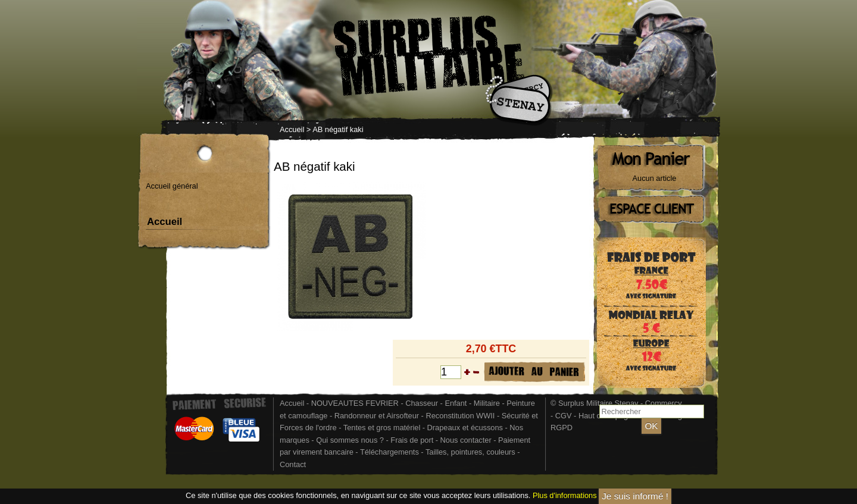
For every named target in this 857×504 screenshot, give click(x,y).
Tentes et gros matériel (382, 428)
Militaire (487, 403)
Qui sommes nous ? (351, 440)
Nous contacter (466, 440)
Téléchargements (390, 452)
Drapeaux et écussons (465, 428)
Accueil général (172, 186)
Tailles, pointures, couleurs (470, 452)
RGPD (562, 428)
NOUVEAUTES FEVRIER (355, 403)
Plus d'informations (565, 496)
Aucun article (655, 178)
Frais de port (413, 440)
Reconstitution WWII (460, 416)
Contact (293, 464)
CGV (564, 416)
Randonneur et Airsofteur (377, 416)
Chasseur (422, 403)
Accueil (292, 129)
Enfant (456, 403)
